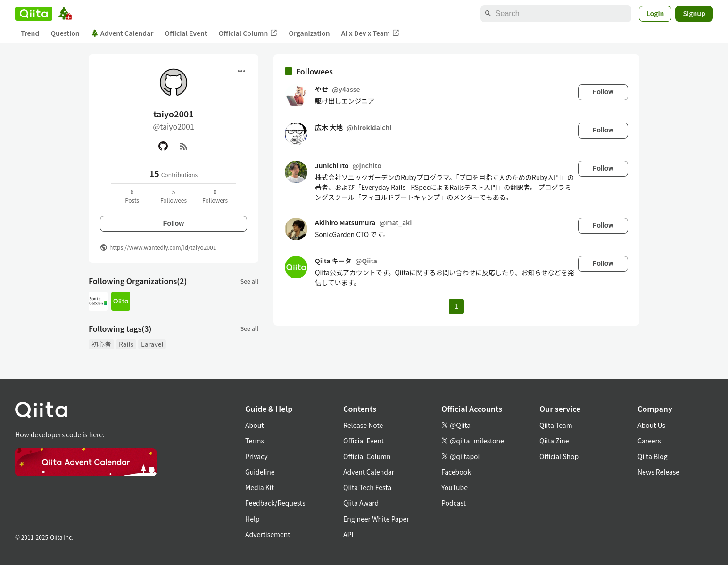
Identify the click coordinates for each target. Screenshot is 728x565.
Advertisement (268, 534)
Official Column (248, 33)
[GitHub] (163, 146)
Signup (694, 13)
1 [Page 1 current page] (456, 307)
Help (252, 519)
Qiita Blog (653, 456)
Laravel (152, 344)
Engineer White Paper (376, 519)
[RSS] (184, 146)
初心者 (101, 344)
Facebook (456, 472)
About (254, 425)
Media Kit (260, 487)
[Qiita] (34, 14)
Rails (126, 344)
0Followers (215, 196)
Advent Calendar (122, 33)
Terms (255, 441)
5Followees (174, 196)
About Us (651, 425)
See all (249, 281)
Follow (174, 223)
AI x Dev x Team (371, 33)
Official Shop (559, 456)
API (348, 534)
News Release (658, 472)
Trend (30, 33)
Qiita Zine (554, 441)
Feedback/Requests (275, 503)
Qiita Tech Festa (367, 487)
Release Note (363, 425)
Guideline (260, 472)
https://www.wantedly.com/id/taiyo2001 (163, 247)
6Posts (132, 196)
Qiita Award (361, 503)
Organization (309, 33)
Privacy (256, 456)
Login (655, 13)
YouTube (455, 487)
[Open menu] (241, 71)
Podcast (454, 503)
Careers (649, 441)
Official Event (186, 33)
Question (65, 33)
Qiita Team (556, 425)
